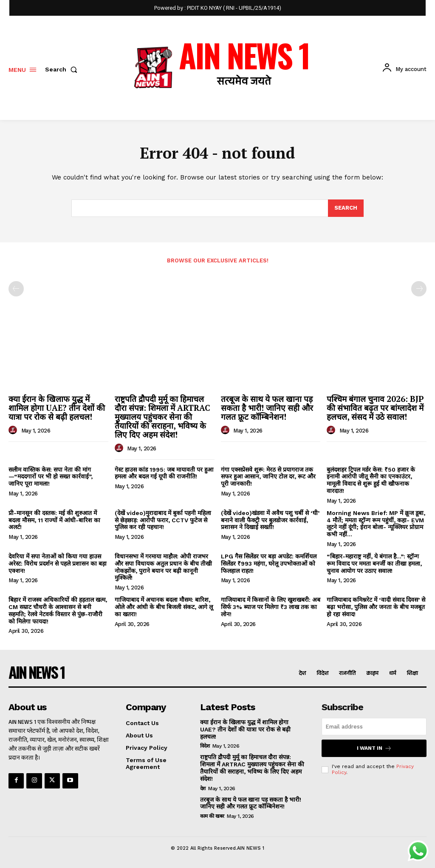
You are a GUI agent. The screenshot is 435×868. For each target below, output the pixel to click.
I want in (374, 748)
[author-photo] (14, 430)
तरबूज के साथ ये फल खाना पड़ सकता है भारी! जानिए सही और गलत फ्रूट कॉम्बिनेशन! (267, 408)
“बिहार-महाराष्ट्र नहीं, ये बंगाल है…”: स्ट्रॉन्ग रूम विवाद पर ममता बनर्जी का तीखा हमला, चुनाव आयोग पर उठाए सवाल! (374, 563)
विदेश (205, 746)
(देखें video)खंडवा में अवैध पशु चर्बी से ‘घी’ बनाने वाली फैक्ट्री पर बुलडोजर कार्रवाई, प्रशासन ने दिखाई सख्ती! (270, 520)
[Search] (346, 208)
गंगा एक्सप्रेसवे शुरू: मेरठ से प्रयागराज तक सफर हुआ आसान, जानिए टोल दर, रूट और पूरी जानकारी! (268, 477)
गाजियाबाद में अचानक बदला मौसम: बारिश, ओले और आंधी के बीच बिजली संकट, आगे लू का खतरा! (164, 607)
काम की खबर (212, 816)
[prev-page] (16, 289)
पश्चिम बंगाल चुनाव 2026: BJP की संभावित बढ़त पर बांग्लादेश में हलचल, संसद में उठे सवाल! (375, 408)
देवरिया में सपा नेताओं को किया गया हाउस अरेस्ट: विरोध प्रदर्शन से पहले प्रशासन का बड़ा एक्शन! (58, 563)
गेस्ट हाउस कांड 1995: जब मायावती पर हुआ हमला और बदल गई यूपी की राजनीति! (164, 473)
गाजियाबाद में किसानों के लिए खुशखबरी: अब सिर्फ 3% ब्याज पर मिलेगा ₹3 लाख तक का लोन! (271, 607)
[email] (374, 727)
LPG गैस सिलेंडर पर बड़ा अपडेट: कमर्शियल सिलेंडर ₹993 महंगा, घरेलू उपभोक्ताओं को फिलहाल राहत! (269, 563)
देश (203, 788)
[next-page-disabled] (419, 289)
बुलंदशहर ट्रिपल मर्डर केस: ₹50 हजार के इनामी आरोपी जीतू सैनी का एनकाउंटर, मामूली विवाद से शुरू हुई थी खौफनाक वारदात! (371, 480)
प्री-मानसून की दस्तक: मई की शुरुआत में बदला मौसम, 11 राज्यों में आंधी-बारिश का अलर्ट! (54, 520)
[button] (63, 69)
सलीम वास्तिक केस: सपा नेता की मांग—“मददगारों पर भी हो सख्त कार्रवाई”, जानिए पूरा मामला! (51, 477)
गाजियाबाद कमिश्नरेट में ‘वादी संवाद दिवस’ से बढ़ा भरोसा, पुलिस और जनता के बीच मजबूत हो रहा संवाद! (376, 607)
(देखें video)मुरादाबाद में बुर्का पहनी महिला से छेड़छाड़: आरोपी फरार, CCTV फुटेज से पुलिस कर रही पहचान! (163, 520)
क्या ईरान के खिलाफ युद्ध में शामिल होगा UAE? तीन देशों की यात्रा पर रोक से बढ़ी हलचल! (57, 408)
